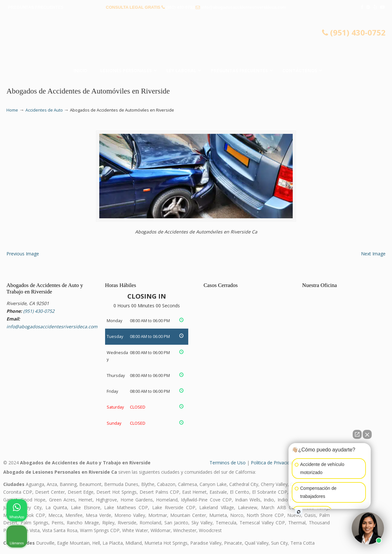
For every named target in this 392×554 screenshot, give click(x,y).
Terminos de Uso (228, 463)
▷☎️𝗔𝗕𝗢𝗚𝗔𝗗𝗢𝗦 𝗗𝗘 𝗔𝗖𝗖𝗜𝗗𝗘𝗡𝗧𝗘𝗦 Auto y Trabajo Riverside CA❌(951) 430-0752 (196, 40)
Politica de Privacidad (273, 463)
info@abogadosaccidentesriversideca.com (244, 7)
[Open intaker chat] (299, 512)
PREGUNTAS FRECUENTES (36, 7)
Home (12, 110)
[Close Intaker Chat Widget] (367, 434)
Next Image (373, 254)
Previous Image (23, 254)
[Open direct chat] (357, 434)
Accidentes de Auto (44, 110)
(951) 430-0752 (180, 7)
